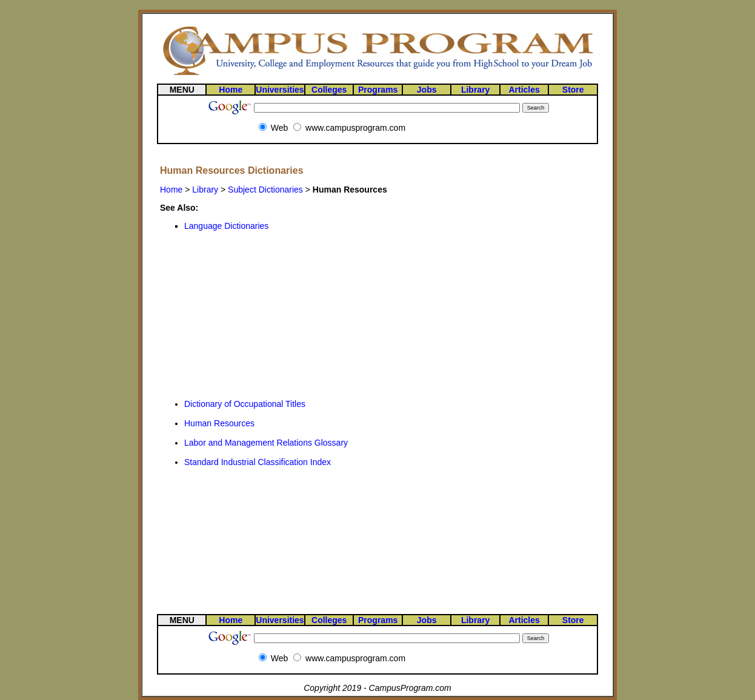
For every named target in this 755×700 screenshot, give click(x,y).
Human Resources (219, 423)
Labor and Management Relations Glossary (266, 443)
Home (171, 190)
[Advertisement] (251, 315)
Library (205, 190)
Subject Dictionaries (265, 190)
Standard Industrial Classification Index (258, 462)
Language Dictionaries (226, 226)
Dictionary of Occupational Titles (245, 404)
